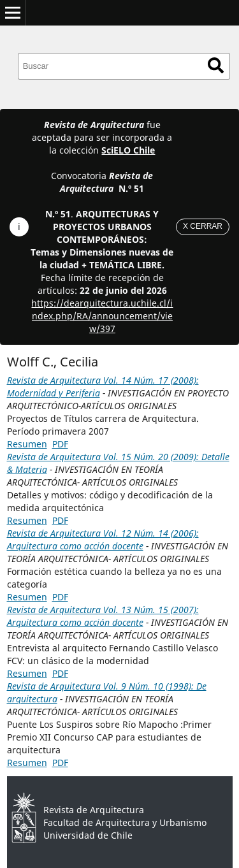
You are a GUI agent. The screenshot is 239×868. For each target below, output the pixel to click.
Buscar (216, 65)
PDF (60, 444)
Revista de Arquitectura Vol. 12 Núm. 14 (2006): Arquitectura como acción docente (103, 539)
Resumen (27, 444)
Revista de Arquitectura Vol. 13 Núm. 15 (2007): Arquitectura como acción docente (103, 616)
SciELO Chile (128, 150)
